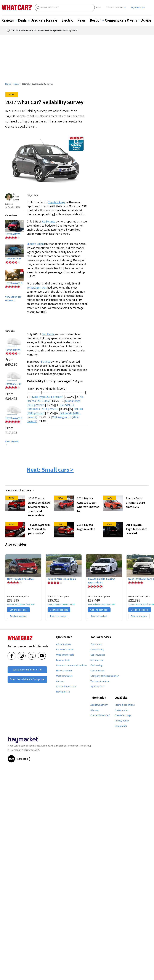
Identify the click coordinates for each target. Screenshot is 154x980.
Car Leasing (96, 665)
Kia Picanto (49, 221)
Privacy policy (122, 721)
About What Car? (99, 705)
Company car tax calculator (105, 676)
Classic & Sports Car (66, 686)
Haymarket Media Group (79, 746)
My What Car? (138, 7)
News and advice (20, 490)
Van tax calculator (100, 681)
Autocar (60, 681)
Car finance (96, 644)
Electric (69, 20)
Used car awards (64, 676)
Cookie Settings (123, 715)
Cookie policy (121, 710)
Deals (24, 20)
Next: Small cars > (50, 470)
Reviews (9, 20)
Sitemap (95, 710)
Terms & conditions (125, 705)
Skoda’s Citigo (35, 244)
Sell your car (97, 660)
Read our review (18, 616)
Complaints (121, 726)
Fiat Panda (48, 334)
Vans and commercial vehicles (71, 665)
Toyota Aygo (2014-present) (47, 397)
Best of (97, 20)
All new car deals (65, 650)
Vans (99, 7)
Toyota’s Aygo (56, 202)
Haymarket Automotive (41, 746)
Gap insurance (98, 655)
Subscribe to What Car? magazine (27, 679)
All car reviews (64, 644)
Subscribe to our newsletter (27, 670)
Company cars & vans (123, 20)
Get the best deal (18, 610)
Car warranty (97, 650)
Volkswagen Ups (37, 287)
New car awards (64, 671)
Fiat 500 (46, 362)
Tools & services (115, 7)
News (83, 20)
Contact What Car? (100, 715)
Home (8, 84)
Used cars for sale (46, 20)
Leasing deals (63, 660)
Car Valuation (97, 671)
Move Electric (63, 692)
